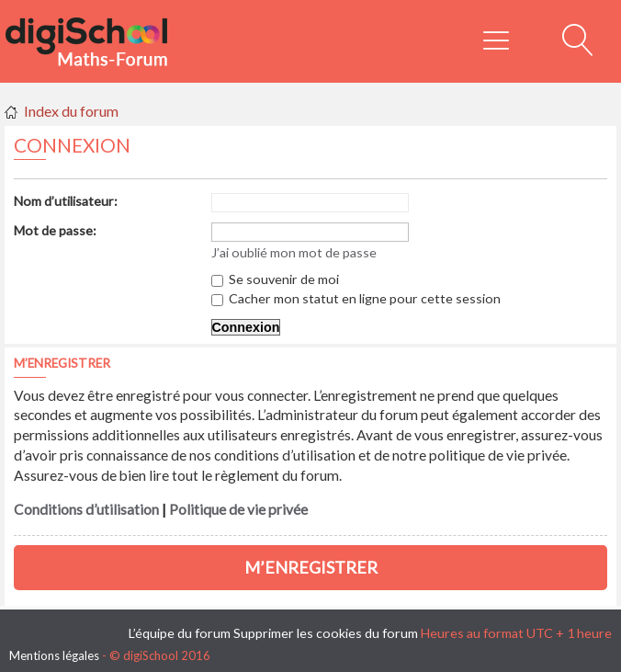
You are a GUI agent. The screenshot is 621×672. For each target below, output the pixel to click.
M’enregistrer (311, 567)
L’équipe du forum (180, 633)
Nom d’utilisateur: (66, 201)
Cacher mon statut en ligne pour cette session (356, 298)
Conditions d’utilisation (86, 509)
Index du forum (71, 111)
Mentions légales (54, 655)
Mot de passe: (55, 230)
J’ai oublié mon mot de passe (294, 252)
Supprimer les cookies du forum (326, 633)
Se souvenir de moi (275, 279)
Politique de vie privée (238, 509)
